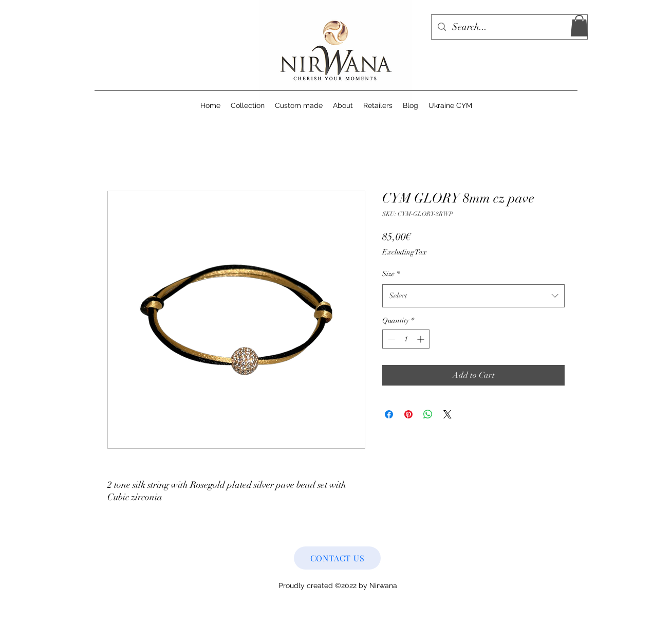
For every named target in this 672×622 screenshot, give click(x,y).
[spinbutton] (406, 339)
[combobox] (473, 296)
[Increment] (422, 339)
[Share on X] (447, 414)
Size (391, 274)
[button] (579, 26)
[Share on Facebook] (389, 414)
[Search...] (509, 27)
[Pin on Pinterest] (408, 414)
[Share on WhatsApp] (428, 414)
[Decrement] (390, 339)
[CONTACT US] (337, 558)
